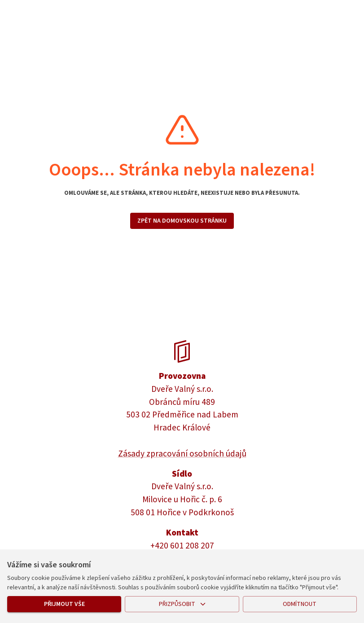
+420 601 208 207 (182, 546)
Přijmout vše (64, 604)
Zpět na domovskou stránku (182, 221)
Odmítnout (300, 604)
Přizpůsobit (182, 604)
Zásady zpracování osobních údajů (182, 454)
